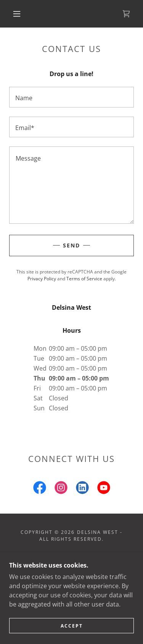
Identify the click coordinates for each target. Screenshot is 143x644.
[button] (17, 14)
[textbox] (71, 97)
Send (71, 245)
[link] (126, 14)
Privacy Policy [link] (42, 279)
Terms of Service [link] (84, 279)
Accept (72, 626)
